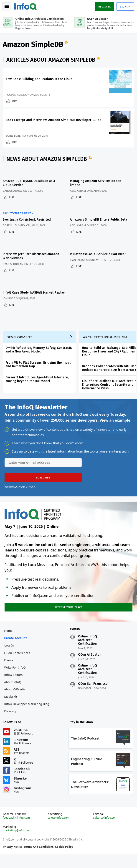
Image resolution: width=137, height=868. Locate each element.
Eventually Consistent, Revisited (28, 222)
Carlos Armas (13, 196)
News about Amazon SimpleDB (48, 164)
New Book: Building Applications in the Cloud (40, 81)
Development (20, 342)
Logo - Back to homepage (26, 6)
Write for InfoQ (16, 676)
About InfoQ (14, 691)
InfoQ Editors (14, 684)
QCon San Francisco (93, 693)
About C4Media (16, 698)
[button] (43, 484)
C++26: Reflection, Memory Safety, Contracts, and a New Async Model (40, 354)
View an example (115, 426)
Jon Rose (10, 300)
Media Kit (11, 705)
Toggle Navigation (7, 7)
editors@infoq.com (105, 830)
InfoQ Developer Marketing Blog (28, 713)
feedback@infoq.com (17, 830)
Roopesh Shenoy (18, 96)
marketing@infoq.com (18, 843)
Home (9, 639)
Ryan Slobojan (14, 264)
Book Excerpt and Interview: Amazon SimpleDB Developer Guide (54, 123)
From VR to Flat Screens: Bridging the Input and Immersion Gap (39, 369)
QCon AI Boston (90, 664)
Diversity (11, 720)
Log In (10, 654)
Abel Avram (80, 196)
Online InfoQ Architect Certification (88, 649)
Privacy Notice (13, 859)
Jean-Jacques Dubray (86, 260)
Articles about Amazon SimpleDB (52, 61)
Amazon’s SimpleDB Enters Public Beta (101, 222)
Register (104, 6)
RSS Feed (68, 44)
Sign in (125, 6)
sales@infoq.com (59, 830)
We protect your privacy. (20, 493)
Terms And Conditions (39, 859)
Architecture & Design (19, 216)
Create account (16, 647)
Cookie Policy (65, 859)
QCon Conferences (18, 662)
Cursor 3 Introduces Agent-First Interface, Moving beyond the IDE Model (38, 384)
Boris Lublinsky (18, 139)
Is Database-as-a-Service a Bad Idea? (100, 254)
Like (15, 103)
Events (10, 669)
